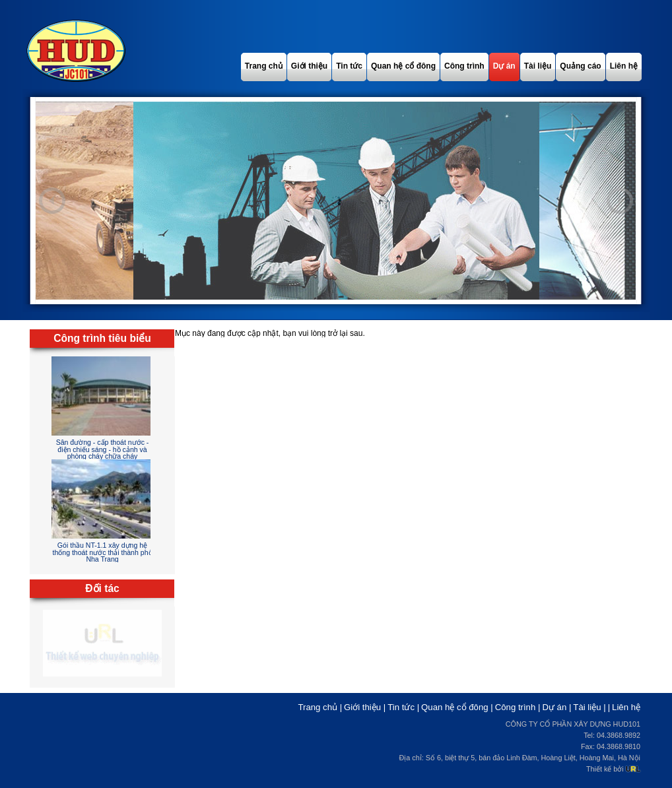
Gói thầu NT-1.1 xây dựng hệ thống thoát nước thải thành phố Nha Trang (102, 552)
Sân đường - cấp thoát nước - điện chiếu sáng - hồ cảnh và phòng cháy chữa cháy (103, 449)
